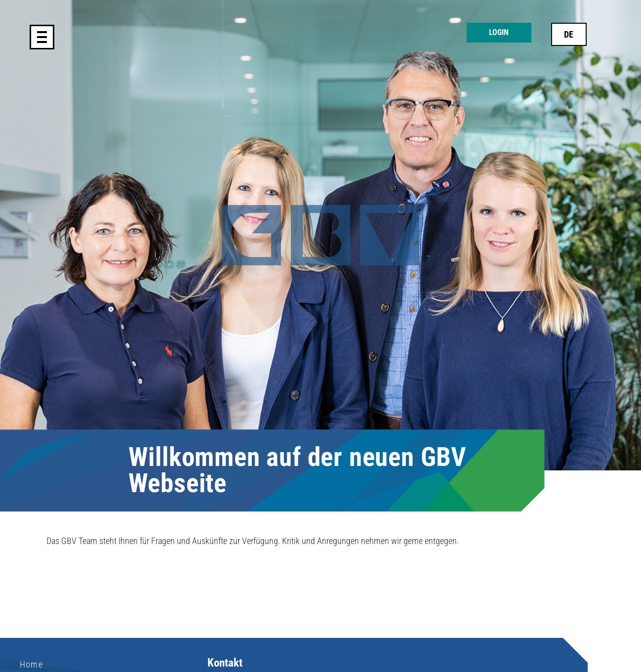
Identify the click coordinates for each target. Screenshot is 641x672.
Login (499, 32)
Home (31, 664)
